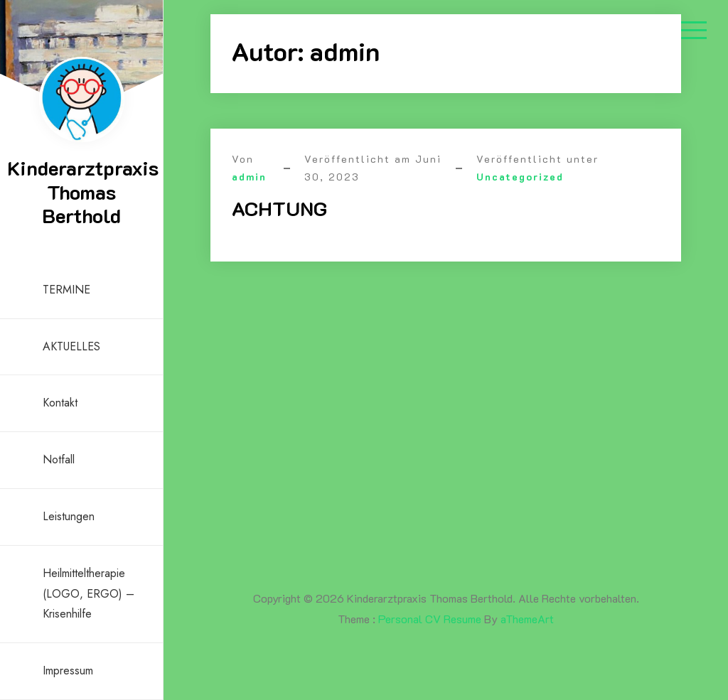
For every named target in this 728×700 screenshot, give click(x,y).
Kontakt (60, 403)
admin (249, 177)
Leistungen (69, 516)
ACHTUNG (279, 208)
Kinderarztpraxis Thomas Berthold (83, 192)
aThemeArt (527, 619)
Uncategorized (520, 177)
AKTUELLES (71, 346)
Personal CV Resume (430, 619)
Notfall (59, 459)
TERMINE (66, 290)
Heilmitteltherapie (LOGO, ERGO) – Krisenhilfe (89, 594)
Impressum (68, 671)
